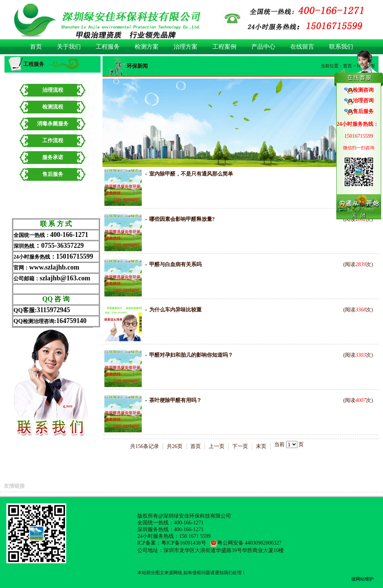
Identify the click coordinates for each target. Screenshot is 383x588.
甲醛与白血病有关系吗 (175, 264)
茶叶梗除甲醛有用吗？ (175, 400)
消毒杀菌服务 (53, 124)
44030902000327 (263, 543)
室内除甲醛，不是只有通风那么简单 (191, 174)
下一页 (240, 446)
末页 (261, 446)
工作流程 (53, 141)
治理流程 (53, 90)
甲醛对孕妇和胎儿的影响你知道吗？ (191, 355)
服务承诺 (53, 157)
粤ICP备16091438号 (184, 543)
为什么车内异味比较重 (175, 310)
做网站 (358, 579)
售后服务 (53, 174)
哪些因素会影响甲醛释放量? (182, 219)
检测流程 (53, 107)
